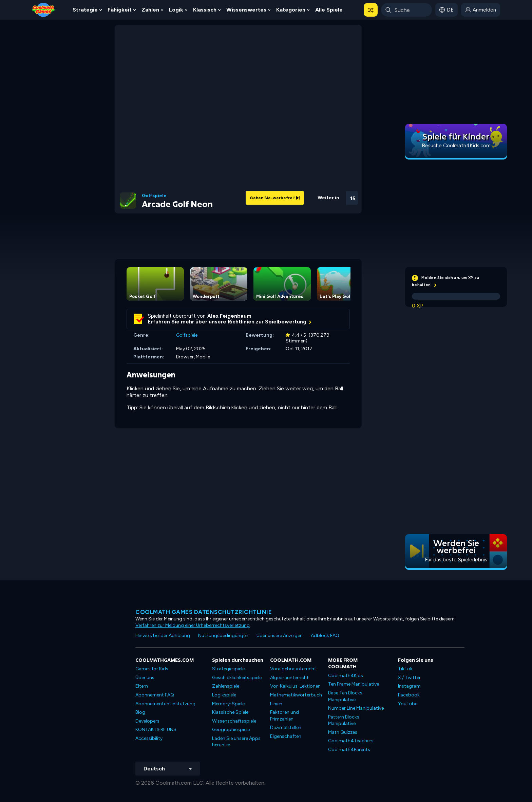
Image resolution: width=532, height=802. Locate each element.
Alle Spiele (329, 10)
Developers (147, 721)
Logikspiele (224, 695)
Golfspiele (154, 196)
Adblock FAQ (325, 636)
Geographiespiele (231, 730)
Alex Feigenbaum (229, 316)
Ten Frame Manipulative (354, 684)
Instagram (409, 686)
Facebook (409, 695)
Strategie (85, 10)
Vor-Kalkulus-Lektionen (295, 686)
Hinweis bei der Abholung (163, 636)
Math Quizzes (343, 732)
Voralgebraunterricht (293, 669)
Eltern (142, 686)
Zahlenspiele (226, 686)
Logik (176, 10)
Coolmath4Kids (346, 676)
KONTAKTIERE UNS (156, 730)
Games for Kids (152, 669)
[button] (371, 10)
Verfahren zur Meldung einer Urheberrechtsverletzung (193, 625)
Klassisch (205, 10)
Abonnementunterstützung (165, 704)
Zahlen (150, 10)
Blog (140, 712)
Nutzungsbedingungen (223, 636)
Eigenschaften (286, 736)
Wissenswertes (246, 10)
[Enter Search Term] (406, 10)
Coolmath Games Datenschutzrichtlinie (204, 612)
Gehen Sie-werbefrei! (275, 198)
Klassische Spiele (230, 712)
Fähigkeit (120, 10)
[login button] (481, 10)
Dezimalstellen (286, 728)
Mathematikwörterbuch (296, 695)
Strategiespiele (228, 669)
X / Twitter (409, 678)
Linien (276, 704)
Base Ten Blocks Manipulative (345, 696)
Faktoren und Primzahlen (284, 716)
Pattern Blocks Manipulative (344, 720)
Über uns (145, 678)
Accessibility (149, 738)
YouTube (408, 704)
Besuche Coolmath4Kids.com (456, 146)
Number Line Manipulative (356, 708)
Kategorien (291, 10)
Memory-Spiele (228, 704)
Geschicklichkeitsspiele (237, 678)
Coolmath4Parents (349, 750)
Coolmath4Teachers (351, 741)
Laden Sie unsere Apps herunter (236, 742)
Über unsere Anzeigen (280, 636)
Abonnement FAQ (155, 695)
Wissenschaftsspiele (234, 721)
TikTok (405, 669)
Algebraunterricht (289, 678)
